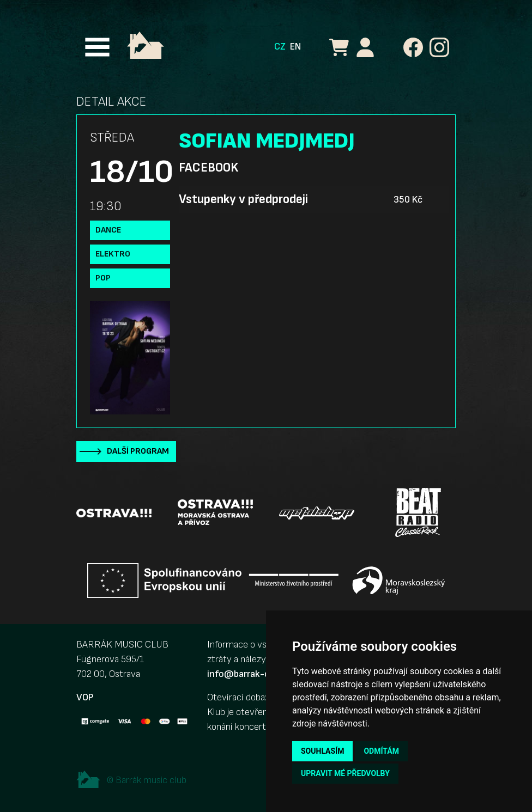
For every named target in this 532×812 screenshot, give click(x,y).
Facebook (208, 168)
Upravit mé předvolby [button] (345, 773)
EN (295, 47)
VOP (85, 697)
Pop (103, 278)
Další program (138, 451)
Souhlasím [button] (322, 751)
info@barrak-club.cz (250, 674)
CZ (280, 47)
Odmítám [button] (381, 751)
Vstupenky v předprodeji (243, 199)
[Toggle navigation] (97, 47)
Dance (108, 230)
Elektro (113, 254)
